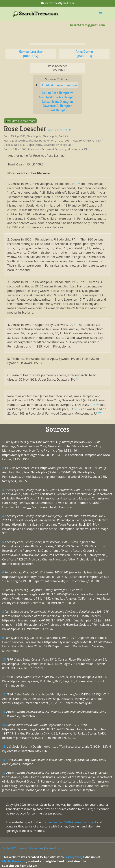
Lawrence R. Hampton (58, 106)
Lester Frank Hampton (57, 101)
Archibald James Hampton (59, 85)
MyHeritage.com (14, 861)
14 (4, 725)
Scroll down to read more (20, 121)
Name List (53, 848)
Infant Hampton (57, 110)
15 (4, 747)
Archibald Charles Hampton (57, 97)
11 (4, 677)
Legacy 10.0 (73, 857)
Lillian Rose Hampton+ (58, 93)
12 (4, 694)
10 (4, 659)
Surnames (36, 848)
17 (4, 773)
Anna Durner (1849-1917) (84, 54)
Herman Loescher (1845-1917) (31, 54)
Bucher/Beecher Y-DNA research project (69, 822)
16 (4, 760)
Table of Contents (14, 848)
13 (4, 712)
